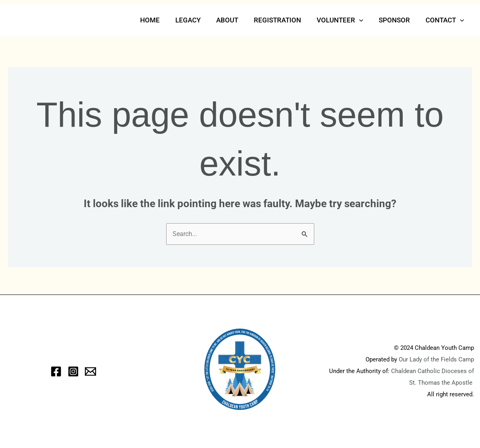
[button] (364, 20)
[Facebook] (56, 372)
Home (163, 20)
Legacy (199, 20)
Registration (285, 20)
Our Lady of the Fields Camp (436, 360)
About (236, 20)
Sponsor (398, 20)
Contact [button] (446, 20)
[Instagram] (73, 372)
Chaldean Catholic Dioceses (430, 371)
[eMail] (90, 372)
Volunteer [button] (345, 20)
